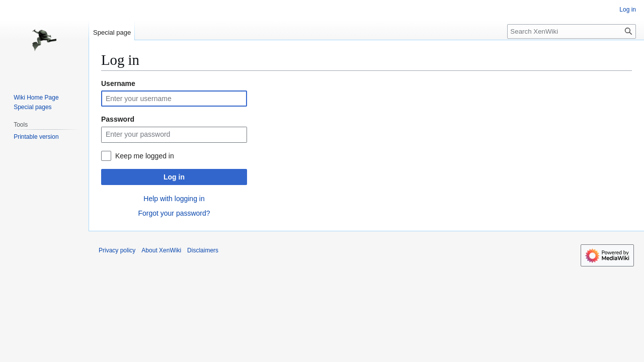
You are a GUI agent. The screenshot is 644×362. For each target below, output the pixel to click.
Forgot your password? (174, 213)
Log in (174, 177)
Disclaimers (203, 250)
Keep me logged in (145, 156)
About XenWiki (161, 250)
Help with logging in (174, 199)
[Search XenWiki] (572, 31)
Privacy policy (117, 250)
